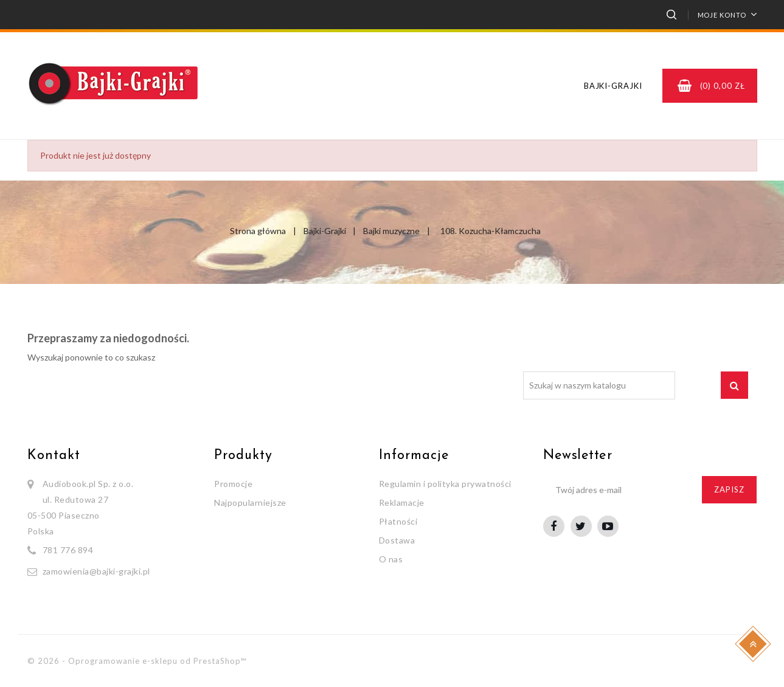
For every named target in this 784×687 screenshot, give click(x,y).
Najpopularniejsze (250, 502)
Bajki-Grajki (613, 86)
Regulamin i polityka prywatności (445, 484)
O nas (391, 559)
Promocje (233, 484)
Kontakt (54, 456)
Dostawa (397, 540)
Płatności (398, 521)
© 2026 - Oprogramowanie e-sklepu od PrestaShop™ (137, 661)
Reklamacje (402, 502)
